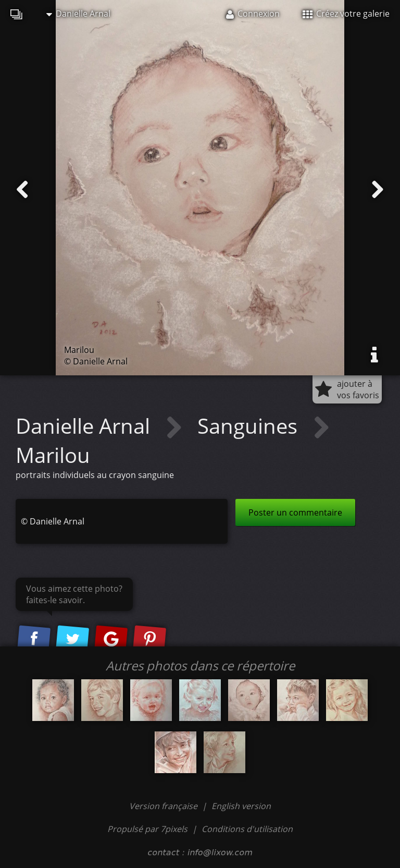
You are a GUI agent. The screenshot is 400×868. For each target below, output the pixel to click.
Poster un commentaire (295, 512)
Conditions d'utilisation (247, 829)
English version (241, 806)
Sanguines (250, 426)
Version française (164, 806)
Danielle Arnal (78, 14)
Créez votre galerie (346, 14)
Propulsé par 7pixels (147, 829)
